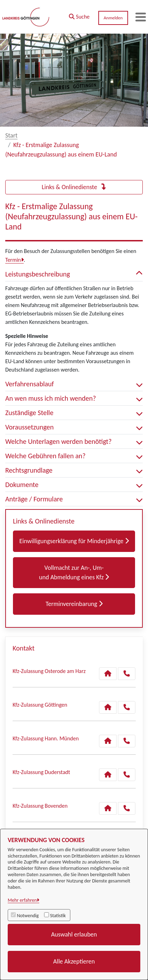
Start (11, 135)
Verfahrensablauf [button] (74, 384)
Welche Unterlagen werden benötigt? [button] (74, 441)
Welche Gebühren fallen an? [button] (74, 456)
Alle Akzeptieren (74, 961)
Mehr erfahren (22, 900)
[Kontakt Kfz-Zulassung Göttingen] (108, 707)
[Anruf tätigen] (127, 674)
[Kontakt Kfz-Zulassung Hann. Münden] (108, 741)
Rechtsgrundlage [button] (74, 470)
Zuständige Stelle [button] (74, 413)
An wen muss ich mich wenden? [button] (74, 398)
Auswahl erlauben (74, 934)
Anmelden (113, 18)
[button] (79, 15)
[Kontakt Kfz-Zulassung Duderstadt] (108, 775)
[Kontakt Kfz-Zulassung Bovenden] (108, 808)
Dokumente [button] (74, 485)
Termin (13, 260)
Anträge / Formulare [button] (74, 499)
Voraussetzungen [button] (74, 427)
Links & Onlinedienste (74, 187)
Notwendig (28, 916)
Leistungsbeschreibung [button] (74, 274)
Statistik (58, 916)
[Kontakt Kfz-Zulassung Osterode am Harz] (108, 674)
